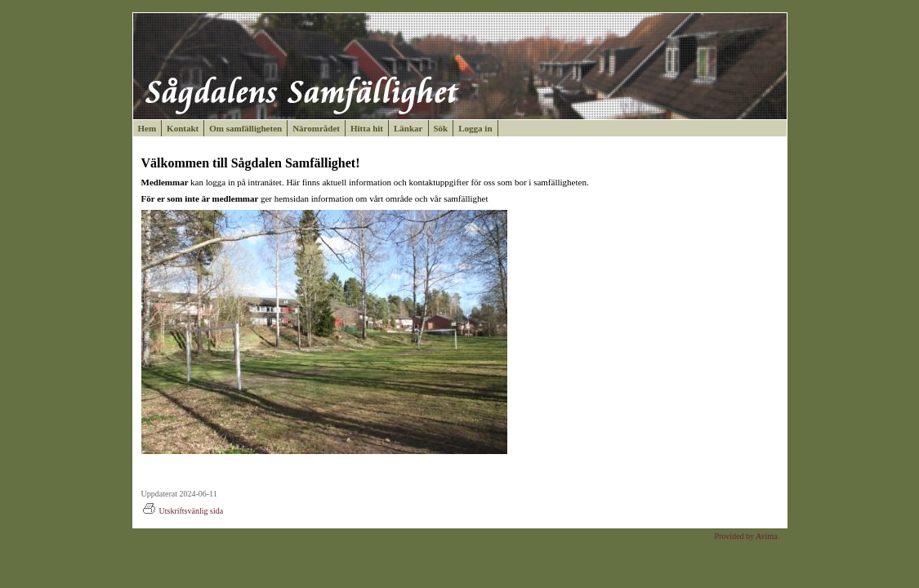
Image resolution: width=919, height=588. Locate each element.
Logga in (475, 128)
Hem (147, 128)
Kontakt (183, 128)
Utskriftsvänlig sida (183, 511)
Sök (441, 128)
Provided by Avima (745, 536)
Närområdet (316, 128)
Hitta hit (367, 128)
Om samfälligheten (245, 128)
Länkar (408, 128)
